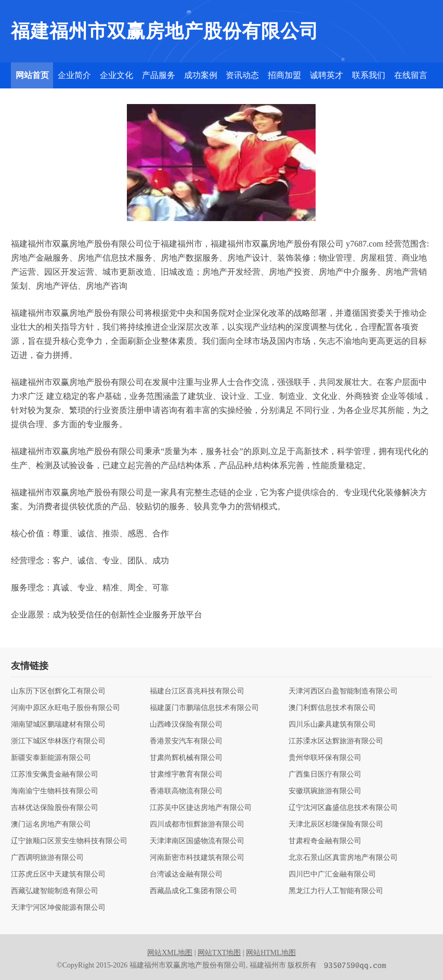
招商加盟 (284, 75)
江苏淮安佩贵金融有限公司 (55, 775)
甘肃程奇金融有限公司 (325, 841)
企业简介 (74, 75)
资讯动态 (242, 75)
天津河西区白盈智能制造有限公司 (343, 691)
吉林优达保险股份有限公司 (55, 808)
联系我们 (369, 75)
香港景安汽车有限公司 (186, 741)
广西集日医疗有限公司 (325, 775)
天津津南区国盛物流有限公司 (197, 841)
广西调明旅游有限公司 (47, 858)
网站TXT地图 (219, 953)
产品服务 (159, 75)
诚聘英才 (327, 75)
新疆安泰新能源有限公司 (51, 758)
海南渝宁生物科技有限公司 (55, 791)
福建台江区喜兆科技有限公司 (197, 691)
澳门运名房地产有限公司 (51, 824)
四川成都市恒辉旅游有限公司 (197, 824)
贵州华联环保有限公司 (325, 758)
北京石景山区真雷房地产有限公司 (343, 858)
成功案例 (201, 75)
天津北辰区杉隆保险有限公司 (336, 824)
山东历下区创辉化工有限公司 (58, 691)
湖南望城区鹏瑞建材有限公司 (58, 725)
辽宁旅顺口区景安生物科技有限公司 (69, 841)
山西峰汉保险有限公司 (186, 725)
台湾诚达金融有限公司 (186, 874)
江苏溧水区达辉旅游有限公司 (336, 741)
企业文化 (116, 75)
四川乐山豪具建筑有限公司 (332, 725)
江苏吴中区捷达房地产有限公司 (201, 808)
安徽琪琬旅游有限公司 (325, 791)
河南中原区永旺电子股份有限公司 (66, 708)
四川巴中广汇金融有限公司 (332, 874)
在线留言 (411, 75)
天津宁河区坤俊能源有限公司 (58, 908)
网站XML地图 (170, 953)
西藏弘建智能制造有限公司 (55, 891)
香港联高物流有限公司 (186, 791)
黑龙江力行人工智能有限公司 (336, 891)
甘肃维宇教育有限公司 (186, 775)
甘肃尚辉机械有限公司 (186, 758)
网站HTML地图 (271, 953)
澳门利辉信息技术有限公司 (332, 708)
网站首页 (32, 75)
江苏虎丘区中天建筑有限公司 (58, 874)
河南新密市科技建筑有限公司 (197, 858)
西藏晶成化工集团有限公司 (193, 891)
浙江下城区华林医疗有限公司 (58, 741)
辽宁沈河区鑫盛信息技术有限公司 (343, 808)
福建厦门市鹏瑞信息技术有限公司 (204, 708)
